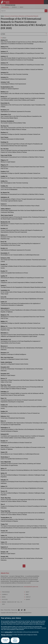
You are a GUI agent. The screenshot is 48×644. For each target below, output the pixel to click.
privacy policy (8, 632)
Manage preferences (7, 635)
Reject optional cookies (15, 640)
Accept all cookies (5, 640)
